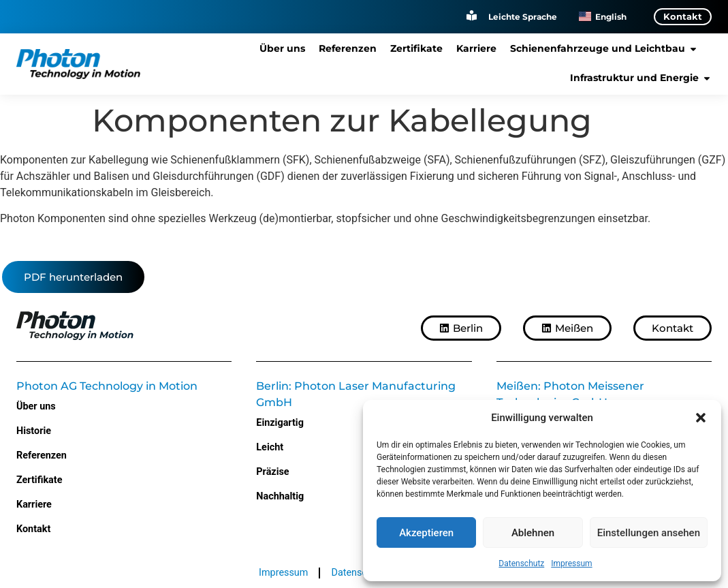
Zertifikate (39, 480)
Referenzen (42, 455)
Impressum (571, 563)
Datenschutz (521, 563)
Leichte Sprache (523, 17)
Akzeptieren (426, 533)
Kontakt (33, 529)
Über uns (36, 406)
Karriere (34, 505)
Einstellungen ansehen (649, 533)
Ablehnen (533, 533)
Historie (34, 431)
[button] (701, 418)
